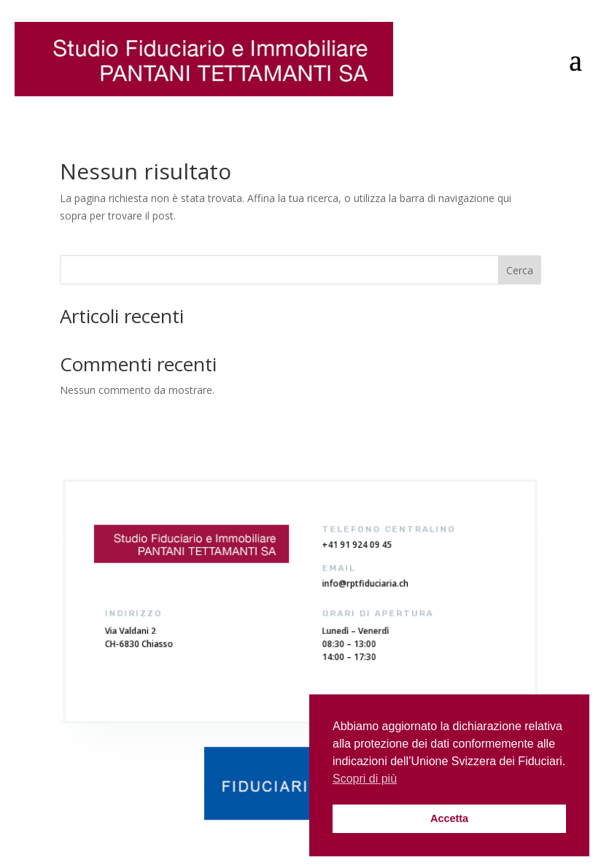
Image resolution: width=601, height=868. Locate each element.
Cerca (520, 270)
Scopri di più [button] (365, 779)
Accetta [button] (449, 818)
